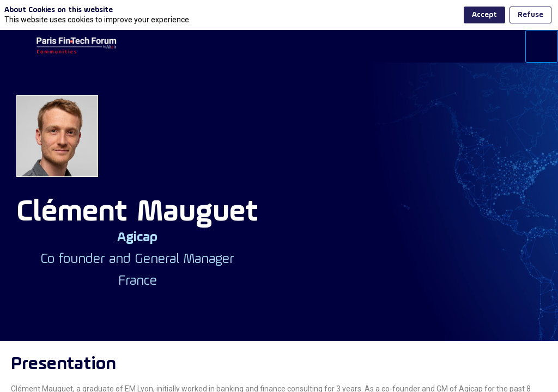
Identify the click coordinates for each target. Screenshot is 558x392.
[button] (16, 46)
